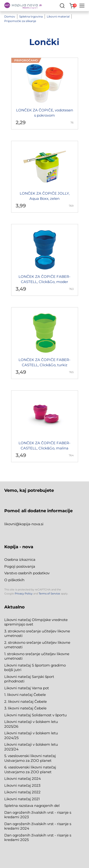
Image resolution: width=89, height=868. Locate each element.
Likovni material (58, 16)
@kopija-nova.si (30, 524)
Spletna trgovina (31, 16)
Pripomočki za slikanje (20, 21)
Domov (10, 16)
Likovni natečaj (18, 799)
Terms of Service (49, 594)
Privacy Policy (24, 594)
